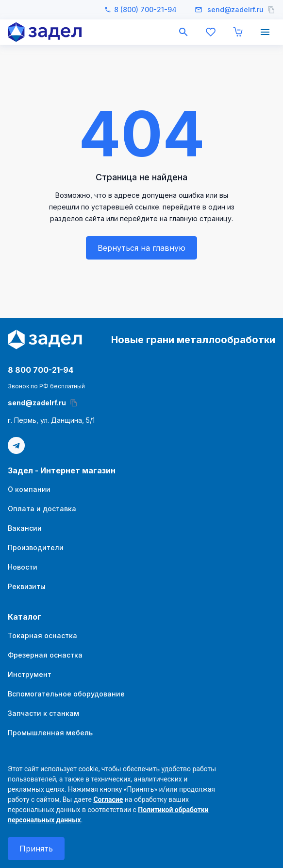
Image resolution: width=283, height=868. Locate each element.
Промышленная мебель (50, 733)
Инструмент (30, 674)
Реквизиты (27, 586)
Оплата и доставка (42, 509)
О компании (29, 489)
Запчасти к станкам (43, 713)
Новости (23, 567)
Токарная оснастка (42, 635)
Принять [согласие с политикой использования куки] (36, 849)
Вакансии (25, 528)
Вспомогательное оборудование (66, 694)
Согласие (108, 799)
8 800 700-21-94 (41, 370)
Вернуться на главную (141, 248)
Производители (36, 547)
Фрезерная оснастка (45, 655)
